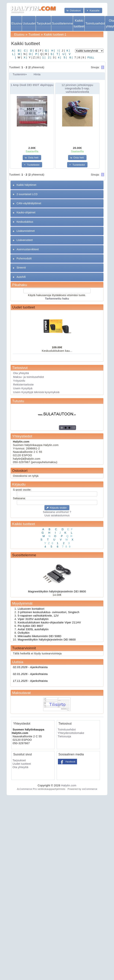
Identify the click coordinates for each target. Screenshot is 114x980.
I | (58, 51)
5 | (65, 57)
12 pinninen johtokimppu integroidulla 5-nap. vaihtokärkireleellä (77, 88)
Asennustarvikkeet (28, 249)
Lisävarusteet (25, 240)
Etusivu (17, 23)
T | (58, 54)
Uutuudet (29, 23)
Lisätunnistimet (26, 231)
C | (25, 51)
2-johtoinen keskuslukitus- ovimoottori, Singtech (49, 612)
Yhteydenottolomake (71, 733)
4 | (59, 57)
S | (52, 54)
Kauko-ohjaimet (26, 212)
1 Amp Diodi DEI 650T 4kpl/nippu (32, 85)
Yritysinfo (19, 381)
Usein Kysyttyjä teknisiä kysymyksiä (36, 392)
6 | (71, 57)
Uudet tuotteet (24, 307)
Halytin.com (69, 785)
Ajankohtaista (30, 667)
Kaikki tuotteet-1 (55, 35)
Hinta (37, 74)
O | (30, 54)
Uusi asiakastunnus (57, 515)
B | (19, 51)
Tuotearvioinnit (24, 648)
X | (25, 57)
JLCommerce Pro (27, 789)
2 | (49, 57)
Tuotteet (34, 35)
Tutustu (18, 401)
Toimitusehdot (95, 23)
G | (46, 51)
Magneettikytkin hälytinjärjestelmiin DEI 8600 (57, 591)
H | (53, 51)
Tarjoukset (44, 23)
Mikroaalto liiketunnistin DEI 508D (40, 636)
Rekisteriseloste (23, 385)
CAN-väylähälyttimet (29, 203)
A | (13, 51)
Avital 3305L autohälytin (33, 629)
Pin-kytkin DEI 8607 (31, 626)
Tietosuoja (64, 736)
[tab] (57, 185)
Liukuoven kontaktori (31, 609)
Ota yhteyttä (21, 373)
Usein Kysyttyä (23, 388)
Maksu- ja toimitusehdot (29, 377)
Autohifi (21, 277)
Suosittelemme (62, 23)
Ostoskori (20, 471)
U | (64, 54)
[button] (74, 10)
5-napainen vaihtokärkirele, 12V (38, 616)
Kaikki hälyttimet (26, 185)
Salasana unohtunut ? (57, 512)
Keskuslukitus (25, 222)
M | (19, 54)
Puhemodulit (24, 258)
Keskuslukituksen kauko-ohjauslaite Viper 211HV (49, 622)
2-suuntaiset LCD (27, 194)
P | (37, 54)
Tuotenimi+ (20, 74)
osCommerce (90, 789)
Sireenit (21, 268)
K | (68, 51)
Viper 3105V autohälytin (33, 619)
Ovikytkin (24, 633)
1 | (43, 57)
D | (32, 51)
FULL (91, 57)
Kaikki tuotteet (79, 23)
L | (14, 54)
